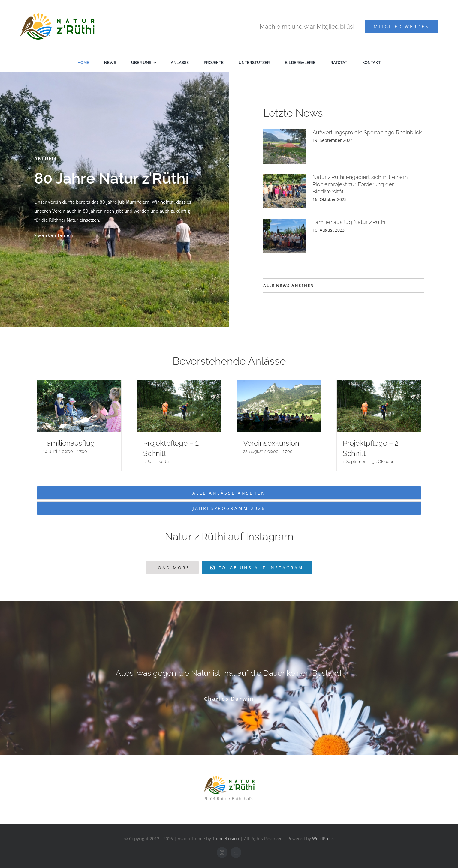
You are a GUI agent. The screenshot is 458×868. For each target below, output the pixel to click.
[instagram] (222, 852)
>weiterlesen (54, 235)
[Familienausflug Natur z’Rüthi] (285, 236)
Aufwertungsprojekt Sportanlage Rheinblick (367, 132)
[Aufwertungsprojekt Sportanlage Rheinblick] (285, 146)
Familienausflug (69, 443)
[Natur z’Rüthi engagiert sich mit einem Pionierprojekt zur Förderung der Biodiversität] (285, 191)
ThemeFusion (226, 838)
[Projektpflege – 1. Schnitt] (179, 406)
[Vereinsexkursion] (279, 406)
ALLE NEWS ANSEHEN (289, 286)
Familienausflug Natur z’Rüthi (349, 222)
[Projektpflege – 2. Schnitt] (379, 406)
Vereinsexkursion (271, 443)
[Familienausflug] (79, 406)
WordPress (323, 838)
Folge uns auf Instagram (257, 568)
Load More (172, 568)
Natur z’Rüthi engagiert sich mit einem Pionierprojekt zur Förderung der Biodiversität (360, 184)
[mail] (236, 852)
